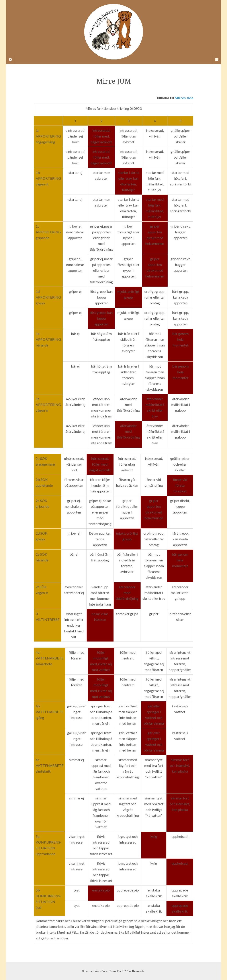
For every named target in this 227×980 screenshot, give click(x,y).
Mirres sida (184, 98)
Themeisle (138, 971)
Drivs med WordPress (95, 971)
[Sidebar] (10, 59)
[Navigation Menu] (217, 59)
